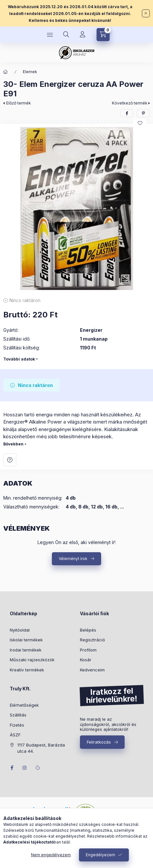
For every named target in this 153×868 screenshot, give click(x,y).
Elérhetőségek (24, 705)
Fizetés (17, 725)
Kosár (86, 660)
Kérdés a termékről (10, 460)
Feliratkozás (99, 742)
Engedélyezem (100, 855)
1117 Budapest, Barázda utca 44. (41, 748)
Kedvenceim (92, 670)
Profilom (88, 650)
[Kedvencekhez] (140, 123)
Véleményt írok (73, 559)
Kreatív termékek (27, 670)
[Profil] (83, 35)
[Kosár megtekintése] (103, 35)
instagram (25, 768)
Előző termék (19, 103)
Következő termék (130, 103)
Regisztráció (92, 640)
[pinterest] (143, 113)
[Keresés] (66, 35)
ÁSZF (15, 735)
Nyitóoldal (20, 630)
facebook (12, 768)
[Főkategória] (6, 72)
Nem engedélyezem (51, 855)
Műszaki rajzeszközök (32, 660)
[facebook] (127, 113)
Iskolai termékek (26, 640)
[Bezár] (146, 13)
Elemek (30, 72)
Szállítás (18, 715)
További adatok (19, 359)
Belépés (88, 630)
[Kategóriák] (50, 35)
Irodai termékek (26, 650)
